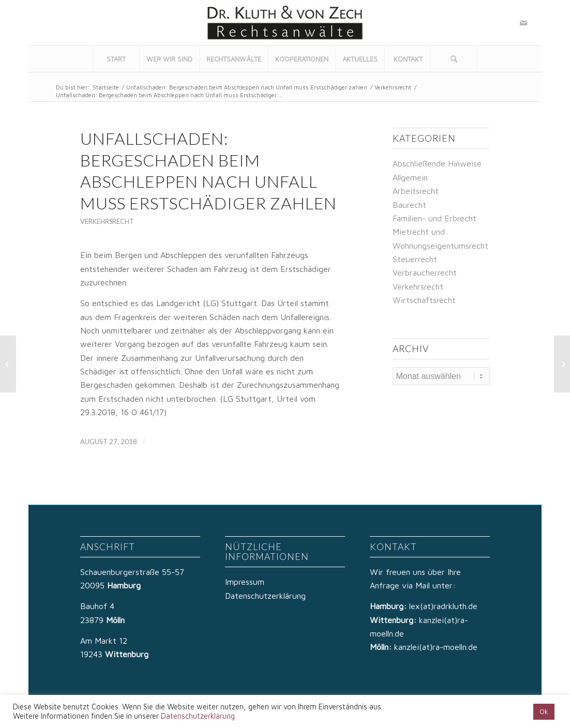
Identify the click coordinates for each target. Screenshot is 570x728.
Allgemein (410, 177)
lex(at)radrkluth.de (445, 606)
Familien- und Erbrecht (434, 218)
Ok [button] (544, 711)
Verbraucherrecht (425, 272)
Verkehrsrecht (393, 87)
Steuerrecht (415, 259)
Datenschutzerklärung (265, 596)
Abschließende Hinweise (437, 163)
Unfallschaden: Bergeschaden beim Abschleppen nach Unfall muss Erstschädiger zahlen (247, 87)
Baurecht (409, 205)
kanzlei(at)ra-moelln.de (436, 647)
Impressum (245, 582)
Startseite (106, 87)
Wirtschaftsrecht (424, 300)
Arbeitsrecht (416, 191)
